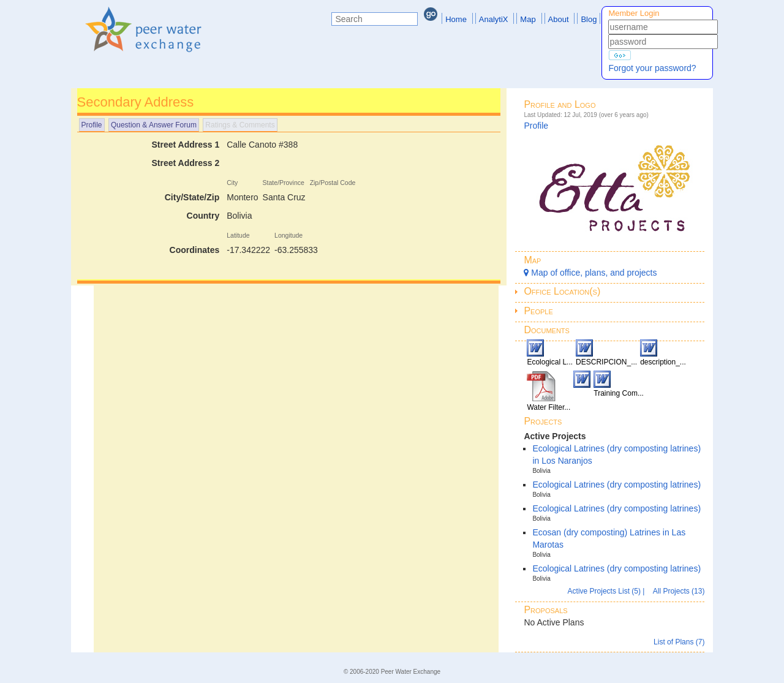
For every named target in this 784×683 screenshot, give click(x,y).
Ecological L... (550, 362)
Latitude (238, 235)
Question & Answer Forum (154, 125)
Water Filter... (548, 407)
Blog (589, 19)
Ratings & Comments (240, 125)
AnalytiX (494, 19)
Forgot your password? (652, 68)
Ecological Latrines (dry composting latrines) (616, 485)
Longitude (288, 235)
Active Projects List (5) (605, 591)
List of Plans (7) (679, 642)
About (559, 19)
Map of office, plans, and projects (590, 273)
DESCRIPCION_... (606, 362)
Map (528, 19)
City (232, 183)
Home (456, 19)
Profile (92, 125)
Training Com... (619, 393)
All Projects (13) (679, 591)
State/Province (284, 183)
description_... (663, 362)
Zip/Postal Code (333, 183)
